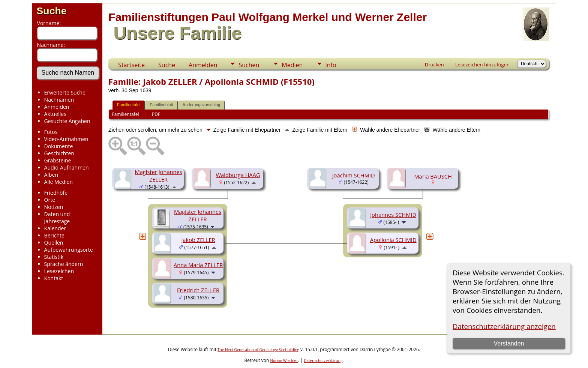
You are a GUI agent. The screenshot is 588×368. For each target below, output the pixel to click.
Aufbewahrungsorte (69, 250)
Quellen (54, 243)
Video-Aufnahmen (66, 139)
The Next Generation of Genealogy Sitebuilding (258, 350)
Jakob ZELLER (198, 240)
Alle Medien (58, 182)
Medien (292, 65)
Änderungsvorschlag (201, 105)
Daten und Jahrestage (57, 218)
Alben (51, 175)
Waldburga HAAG (238, 175)
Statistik (54, 257)
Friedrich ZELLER (198, 290)
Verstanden (509, 343)
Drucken (434, 65)
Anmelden (57, 107)
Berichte (54, 235)
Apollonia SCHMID (393, 240)
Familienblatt (161, 105)
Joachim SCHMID (354, 175)
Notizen (54, 207)
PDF (156, 114)
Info (331, 65)
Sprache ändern (64, 264)
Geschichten (59, 153)
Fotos (51, 132)
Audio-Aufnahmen (67, 167)
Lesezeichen (59, 271)
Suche (52, 11)
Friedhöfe (56, 193)
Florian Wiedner (284, 360)
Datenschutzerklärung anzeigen (504, 326)
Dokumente (59, 146)
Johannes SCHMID (393, 215)
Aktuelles (55, 114)
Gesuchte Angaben (67, 121)
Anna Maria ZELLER (198, 265)
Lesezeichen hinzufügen (482, 65)
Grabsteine (58, 160)
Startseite (131, 65)
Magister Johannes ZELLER (158, 176)
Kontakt (54, 278)
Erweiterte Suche (65, 92)
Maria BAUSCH (433, 176)
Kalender (55, 228)
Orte (50, 200)
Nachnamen (59, 100)
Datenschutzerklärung (323, 360)
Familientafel (129, 105)
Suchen (249, 65)
